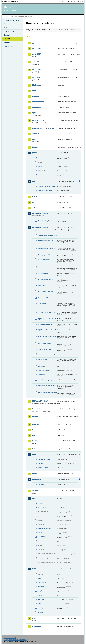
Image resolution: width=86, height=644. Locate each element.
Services (7, 42)
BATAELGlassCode (44, 259)
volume (40, 612)
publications (37, 479)
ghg (34, 181)
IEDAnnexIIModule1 (40, 213)
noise (34, 474)
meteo (40, 595)
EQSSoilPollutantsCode (46, 324)
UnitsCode (41, 375)
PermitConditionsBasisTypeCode (47, 354)
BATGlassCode (43, 274)
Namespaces (8, 46)
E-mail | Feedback (10, 638)
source (40, 166)
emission (41, 587)
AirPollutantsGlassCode (46, 240)
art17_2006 (37, 62)
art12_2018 (37, 54)
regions (40, 463)
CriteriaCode (42, 303)
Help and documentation (12, 20)
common (36, 96)
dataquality (37, 107)
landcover (36, 424)
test (34, 499)
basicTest (41, 504)
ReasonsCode (42, 359)
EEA (13, 1)
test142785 (41, 537)
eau (39, 516)
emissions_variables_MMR (47, 187)
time (39, 604)
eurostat (36, 134)
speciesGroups (43, 467)
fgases (35, 147)
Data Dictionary (20, 16)
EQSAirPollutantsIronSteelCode (47, 319)
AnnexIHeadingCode (45, 221)
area (39, 578)
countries (41, 484)
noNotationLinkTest (44, 529)
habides (35, 197)
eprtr (34, 113)
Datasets (7, 24)
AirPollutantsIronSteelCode (47, 248)
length (40, 591)
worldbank (36, 626)
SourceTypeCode (43, 370)
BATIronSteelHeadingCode (47, 291)
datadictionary (38, 102)
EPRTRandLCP (38, 120)
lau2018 (35, 441)
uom (34, 569)
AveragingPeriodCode (45, 255)
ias (33, 202)
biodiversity (37, 85)
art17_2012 (37, 70)
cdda (34, 91)
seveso (35, 491)
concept (41, 158)
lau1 (34, 430)
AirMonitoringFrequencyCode (47, 235)
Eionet (12, 16)
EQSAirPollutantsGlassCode (47, 312)
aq (33, 43)
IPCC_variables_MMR (45, 191)
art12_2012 (37, 49)
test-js (40, 533)
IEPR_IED (36, 409)
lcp (33, 449)
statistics (41, 599)
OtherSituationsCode (45, 343)
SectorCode (42, 366)
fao (33, 139)
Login (65, 1)
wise (34, 618)
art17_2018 (37, 77)
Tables (6, 28)
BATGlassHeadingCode (46, 279)
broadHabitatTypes (44, 459)
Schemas (7, 35)
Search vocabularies (35, 37)
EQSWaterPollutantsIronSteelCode (47, 337)
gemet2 (35, 153)
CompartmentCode (44, 298)
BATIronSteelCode (44, 286)
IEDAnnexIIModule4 (40, 401)
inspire (35, 417)
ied (33, 208)
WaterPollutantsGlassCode (47, 385)
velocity (41, 608)
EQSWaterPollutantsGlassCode (47, 330)
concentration (42, 583)
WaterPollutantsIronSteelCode (47, 392)
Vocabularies (9, 39)
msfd (34, 454)
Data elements (9, 31)
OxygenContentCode (45, 350)
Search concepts (50, 37)
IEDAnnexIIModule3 (40, 228)
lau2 (34, 435)
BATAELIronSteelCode (45, 267)
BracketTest (42, 508)
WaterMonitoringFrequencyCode (47, 380)
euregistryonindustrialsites (43, 128)
